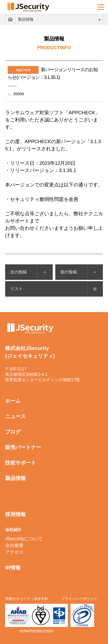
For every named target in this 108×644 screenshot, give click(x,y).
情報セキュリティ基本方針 (27, 599)
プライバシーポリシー (79, 599)
